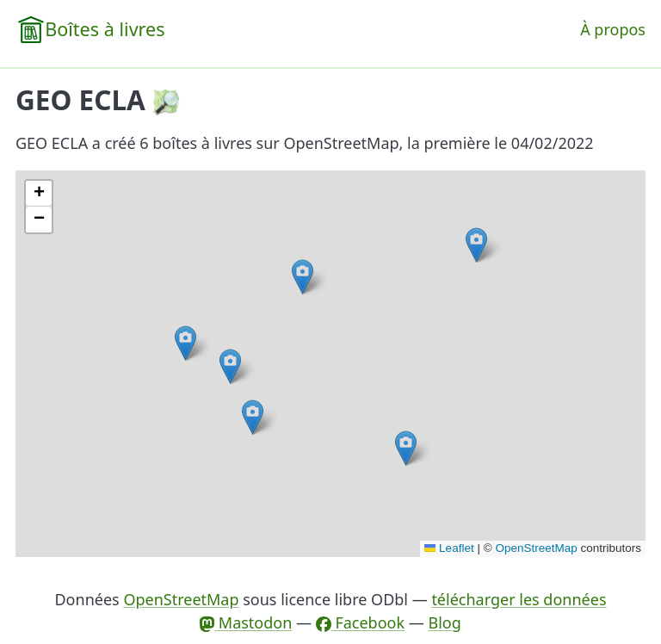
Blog (444, 622)
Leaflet (449, 548)
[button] (303, 277)
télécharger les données (519, 599)
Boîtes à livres (105, 29)
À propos (613, 29)
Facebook (360, 622)
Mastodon (246, 622)
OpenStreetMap (536, 548)
